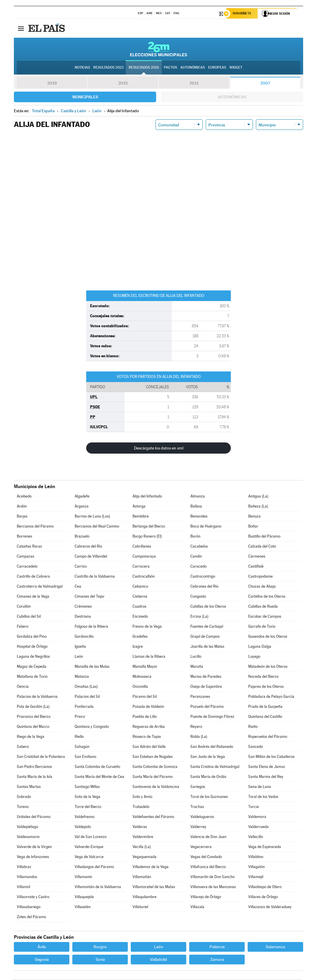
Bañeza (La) (258, 507)
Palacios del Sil (87, 697)
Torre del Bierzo (88, 807)
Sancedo (256, 747)
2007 (265, 84)
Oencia (23, 687)
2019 (52, 84)
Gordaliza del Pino (32, 637)
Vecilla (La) (142, 847)
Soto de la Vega (88, 797)
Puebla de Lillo (145, 717)
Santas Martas (29, 787)
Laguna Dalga (260, 647)
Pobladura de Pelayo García (271, 697)
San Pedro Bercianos (34, 767)
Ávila (42, 947)
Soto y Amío (142, 797)
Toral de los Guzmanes (209, 797)
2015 (123, 84)
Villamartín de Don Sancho (213, 877)
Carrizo (81, 567)
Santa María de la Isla (35, 777)
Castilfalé (256, 567)
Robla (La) (199, 737)
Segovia (42, 960)
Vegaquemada (144, 857)
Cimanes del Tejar (90, 597)
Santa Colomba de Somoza (155, 767)
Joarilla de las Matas (207, 647)
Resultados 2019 (144, 68)
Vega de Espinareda (265, 847)
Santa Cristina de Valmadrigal (215, 767)
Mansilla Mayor (145, 667)
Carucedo (198, 567)
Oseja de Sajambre (206, 687)
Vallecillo (256, 837)
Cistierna (140, 597)
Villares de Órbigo (263, 897)
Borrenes (24, 537)
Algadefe (82, 497)
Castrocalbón (144, 577)
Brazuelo (82, 537)
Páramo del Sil (145, 697)
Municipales (85, 97)
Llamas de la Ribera (149, 657)
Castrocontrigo (203, 577)
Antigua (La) (258, 497)
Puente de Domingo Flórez (212, 717)
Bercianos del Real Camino (97, 527)
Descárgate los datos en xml (159, 449)
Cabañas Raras (29, 547)
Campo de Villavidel (91, 557)
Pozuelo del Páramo (207, 707)
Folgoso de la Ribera (91, 627)
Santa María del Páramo (153, 777)
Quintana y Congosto (92, 727)
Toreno (23, 807)
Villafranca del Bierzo (208, 867)
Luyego (254, 657)
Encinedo (140, 617)
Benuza (254, 517)
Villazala (197, 907)
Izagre (138, 647)
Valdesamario (28, 837)
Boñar (253, 527)
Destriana (83, 617)
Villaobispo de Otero (265, 887)
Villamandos (27, 877)
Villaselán (83, 907)
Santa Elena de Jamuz (267, 767)
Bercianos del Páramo (35, 527)
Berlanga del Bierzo (149, 527)
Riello (79, 737)
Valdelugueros (202, 817)
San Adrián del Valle (149, 747)
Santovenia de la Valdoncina (156, 787)
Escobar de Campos (265, 617)
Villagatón (256, 867)
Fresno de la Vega (147, 627)
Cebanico (140, 587)
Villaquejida (84, 897)
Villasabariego (29, 907)
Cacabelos (199, 547)
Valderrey (198, 827)
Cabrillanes (142, 547)
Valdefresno (85, 817)
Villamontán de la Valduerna (98, 887)
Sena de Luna (260, 787)
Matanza (82, 677)
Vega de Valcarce (89, 857)
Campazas (26, 557)
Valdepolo (83, 827)
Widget (236, 68)
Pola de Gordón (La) (33, 707)
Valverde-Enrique (89, 847)
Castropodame (260, 577)
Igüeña (80, 647)
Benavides (199, 517)
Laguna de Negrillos (33, 657)
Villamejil (256, 877)
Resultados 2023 (108, 68)
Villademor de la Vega (151, 867)
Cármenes (257, 557)
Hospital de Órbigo (32, 647)
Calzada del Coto (262, 547)
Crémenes (83, 607)
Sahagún (82, 747)
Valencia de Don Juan (208, 837)
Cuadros (139, 607)
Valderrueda (258, 827)
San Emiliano (85, 757)
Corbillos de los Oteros (267, 597)
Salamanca (275, 947)
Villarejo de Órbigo (206, 897)
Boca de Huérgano (206, 527)
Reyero (196, 727)
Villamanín (83, 877)
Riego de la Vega (31, 737)
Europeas (217, 68)
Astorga (139, 507)
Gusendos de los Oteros (268, 637)
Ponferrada (84, 707)
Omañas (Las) (86, 687)
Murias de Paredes (206, 677)
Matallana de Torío (32, 677)
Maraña (197, 667)
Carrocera (141, 567)
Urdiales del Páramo (34, 817)
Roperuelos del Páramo (268, 737)
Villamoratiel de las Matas (154, 887)
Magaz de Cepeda (32, 667)
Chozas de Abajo (262, 587)
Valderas (140, 827)
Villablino (256, 857)
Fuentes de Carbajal (207, 627)
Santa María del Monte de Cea (99, 777)
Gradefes (140, 637)
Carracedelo (27, 567)
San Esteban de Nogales (153, 757)
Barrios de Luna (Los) (92, 517)
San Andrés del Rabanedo (212, 747)
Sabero (23, 747)
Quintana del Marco (33, 727)
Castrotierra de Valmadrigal (40, 587)
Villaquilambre (144, 897)
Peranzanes (200, 697)
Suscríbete (243, 14)
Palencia (217, 947)
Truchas (197, 807)
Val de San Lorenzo (91, 837)
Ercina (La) (199, 617)
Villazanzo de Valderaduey (270, 907)
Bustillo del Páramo (264, 537)
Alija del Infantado (147, 497)
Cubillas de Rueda (263, 607)
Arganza (82, 507)
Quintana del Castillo (265, 717)
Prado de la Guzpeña (265, 707)
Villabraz (24, 867)
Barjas (22, 517)
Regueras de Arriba (149, 727)
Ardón (22, 507)
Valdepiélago (27, 827)
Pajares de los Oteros (266, 687)
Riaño (253, 727)
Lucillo (196, 657)
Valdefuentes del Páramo (153, 817)
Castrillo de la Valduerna (95, 577)
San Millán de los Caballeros (271, 757)
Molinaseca (142, 677)
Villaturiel (140, 907)
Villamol (23, 887)
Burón (195, 537)
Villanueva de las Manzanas (213, 887)
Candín (196, 557)
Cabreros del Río (88, 547)
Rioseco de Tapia (147, 737)
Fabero (23, 627)
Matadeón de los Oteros (268, 667)
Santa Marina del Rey (266, 777)
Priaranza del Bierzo (34, 717)
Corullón (24, 607)
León (79, 657)
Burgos (100, 947)
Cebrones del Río (204, 587)
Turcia (254, 807)
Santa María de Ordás (208, 777)
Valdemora (257, 817)
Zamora (217, 960)
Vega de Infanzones (33, 857)
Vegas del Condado (206, 857)
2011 (194, 84)
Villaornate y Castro (33, 897)
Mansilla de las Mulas (92, 667)
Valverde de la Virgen (34, 847)
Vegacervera (201, 847)
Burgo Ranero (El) (147, 537)
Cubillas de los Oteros (208, 607)
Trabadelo (141, 807)
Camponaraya (144, 557)
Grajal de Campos (205, 637)
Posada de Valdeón (148, 707)
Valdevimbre (143, 837)
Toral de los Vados (263, 797)
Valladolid (158, 960)
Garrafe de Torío (262, 627)
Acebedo (24, 497)
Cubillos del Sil (29, 617)
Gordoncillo (84, 637)
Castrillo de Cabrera (33, 577)
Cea (78, 587)
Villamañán (142, 877)
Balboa (196, 507)
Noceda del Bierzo (263, 677)
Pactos (170, 68)
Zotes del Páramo (31, 917)
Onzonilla (140, 687)
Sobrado (24, 797)
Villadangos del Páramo (94, 867)
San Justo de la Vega (208, 757)
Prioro (80, 717)
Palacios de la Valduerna (37, 697)
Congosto (198, 597)
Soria (100, 960)
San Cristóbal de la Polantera (41, 757)
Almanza (198, 497)
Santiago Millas (87, 787)
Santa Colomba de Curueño (97, 767)
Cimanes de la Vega (33, 597)
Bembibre (141, 517)
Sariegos (198, 787)
